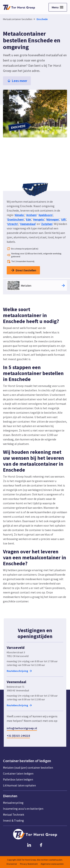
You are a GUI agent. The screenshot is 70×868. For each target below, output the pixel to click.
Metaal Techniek (14, 815)
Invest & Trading (13, 820)
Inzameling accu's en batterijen (23, 809)
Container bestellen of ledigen (27, 761)
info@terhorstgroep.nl (22, 728)
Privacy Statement (29, 864)
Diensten (10, 796)
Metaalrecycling (13, 803)
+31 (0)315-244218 (18, 736)
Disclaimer (12, 864)
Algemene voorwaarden (52, 864)
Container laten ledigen (18, 773)
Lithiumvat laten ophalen (19, 785)
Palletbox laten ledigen (18, 779)
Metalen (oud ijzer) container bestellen (28, 768)
